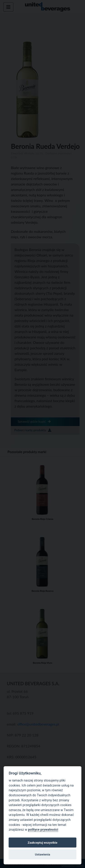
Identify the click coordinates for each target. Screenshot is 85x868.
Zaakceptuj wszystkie (42, 843)
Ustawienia (42, 854)
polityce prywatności (43, 830)
